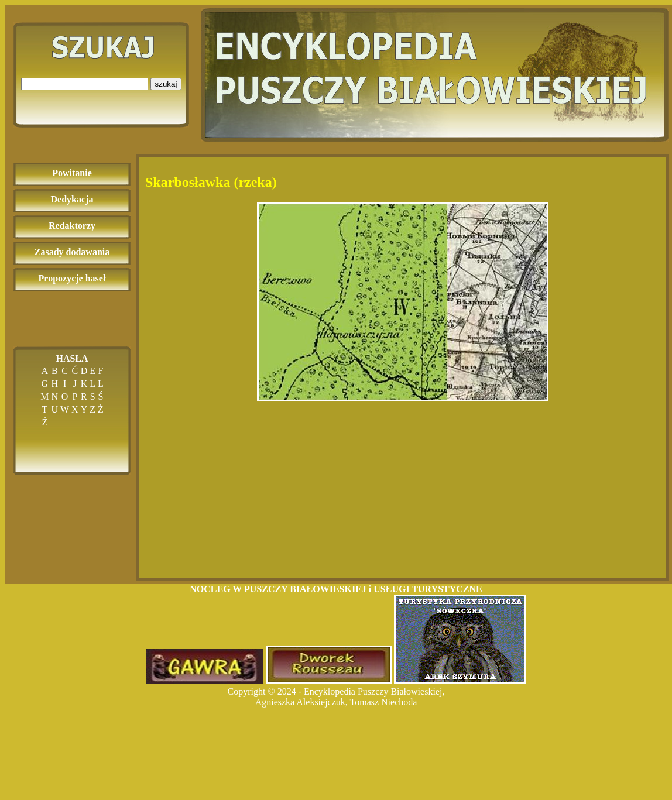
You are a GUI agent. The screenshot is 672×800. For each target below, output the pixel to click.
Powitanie (72, 173)
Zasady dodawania (72, 252)
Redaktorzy (72, 226)
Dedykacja (72, 199)
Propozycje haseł (72, 278)
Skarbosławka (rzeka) (211, 182)
